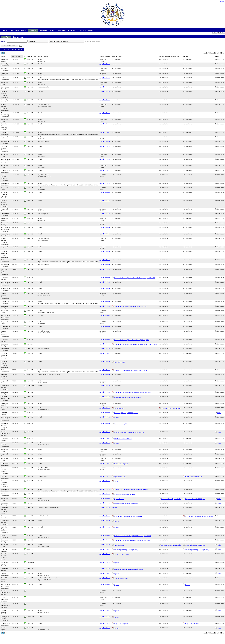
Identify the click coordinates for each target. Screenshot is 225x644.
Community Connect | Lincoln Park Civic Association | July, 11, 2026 (136, 344)
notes (89, 42)
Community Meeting (5, 224)
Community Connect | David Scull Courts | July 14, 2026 (132, 340)
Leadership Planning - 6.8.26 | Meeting (126, 503)
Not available (116, 59)
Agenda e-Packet (103, 60)
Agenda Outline (119, 408)
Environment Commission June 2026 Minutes (199, 516)
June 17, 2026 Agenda (121, 464)
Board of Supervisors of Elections (5, 434)
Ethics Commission (5, 536)
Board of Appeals (4, 629)
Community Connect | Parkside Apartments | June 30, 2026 (132, 392)
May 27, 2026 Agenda (121, 578)
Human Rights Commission (5, 65)
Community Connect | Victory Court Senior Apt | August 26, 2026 (135, 278)
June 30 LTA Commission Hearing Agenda (127, 397)
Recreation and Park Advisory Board (4, 426)
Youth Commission (5, 495)
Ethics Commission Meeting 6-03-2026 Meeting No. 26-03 (132, 536)
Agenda (116, 417)
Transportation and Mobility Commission (6, 115)
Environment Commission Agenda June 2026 (128, 516)
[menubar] (12, 49)
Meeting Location (43, 56)
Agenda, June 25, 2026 (121, 424)
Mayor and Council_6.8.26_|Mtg (195, 499)
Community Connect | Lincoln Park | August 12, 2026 (131, 307)
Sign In (222, 1)
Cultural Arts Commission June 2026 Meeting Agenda (131, 490)
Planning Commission (5, 574)
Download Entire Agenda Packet (171, 408)
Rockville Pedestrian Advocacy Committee (4, 127)
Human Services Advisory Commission (5, 107)
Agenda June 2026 (120, 477)
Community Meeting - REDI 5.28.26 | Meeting (129, 569)
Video (219, 413)
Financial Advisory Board (4, 376)
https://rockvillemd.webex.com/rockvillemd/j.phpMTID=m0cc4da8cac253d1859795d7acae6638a (68, 80)
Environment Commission (5, 88)
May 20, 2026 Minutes (192, 624)
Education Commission (5, 69)
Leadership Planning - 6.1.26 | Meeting (126, 550)
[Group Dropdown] (14, 49)
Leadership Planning (4, 413)
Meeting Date (16, 56)
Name (3, 56)
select (47, 41)
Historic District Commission (5, 445)
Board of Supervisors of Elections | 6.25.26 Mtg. (129, 432)
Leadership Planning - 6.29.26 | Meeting (127, 413)
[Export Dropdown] (20, 49)
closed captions (96, 42)
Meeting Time (32, 56)
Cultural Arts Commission (5, 79)
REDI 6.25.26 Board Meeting (123, 439)
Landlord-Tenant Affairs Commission (5, 398)
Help (20, 46)
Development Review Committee (5, 387)
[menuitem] (5, 49)
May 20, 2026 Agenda (121, 624)
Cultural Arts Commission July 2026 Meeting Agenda (131, 370)
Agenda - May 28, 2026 (121, 554)
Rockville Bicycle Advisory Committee (4, 94)
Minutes (188, 585)
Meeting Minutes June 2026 (194, 477)
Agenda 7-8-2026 (119, 362)
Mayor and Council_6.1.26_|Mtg (195, 545)
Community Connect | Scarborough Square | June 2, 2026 (132, 540)
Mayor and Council (4, 60)
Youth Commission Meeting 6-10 (124, 494)
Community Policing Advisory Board (5, 510)
